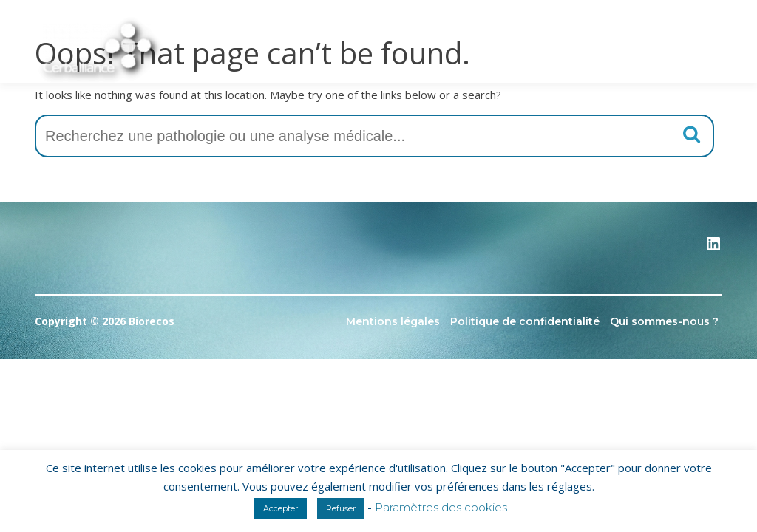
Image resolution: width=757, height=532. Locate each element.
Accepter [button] (281, 508)
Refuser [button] (341, 508)
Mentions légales (393, 321)
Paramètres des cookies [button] (441, 507)
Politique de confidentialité (525, 321)
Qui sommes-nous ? (664, 321)
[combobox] (374, 136)
